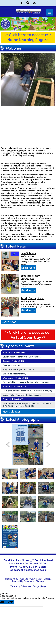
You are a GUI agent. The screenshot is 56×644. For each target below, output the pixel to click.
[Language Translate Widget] (29, 10)
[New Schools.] (10, 261)
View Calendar (11, 412)
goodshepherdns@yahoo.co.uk (28, 570)
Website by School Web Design (25, 586)
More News (9, 322)
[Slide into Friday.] (10, 284)
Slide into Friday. (31, 276)
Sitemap (40, 581)
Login (44, 586)
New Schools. (29, 253)
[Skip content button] (22, 4)
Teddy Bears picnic (32, 298)
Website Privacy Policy (31, 579)
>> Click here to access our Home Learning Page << (28, 37)
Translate (34, 13)
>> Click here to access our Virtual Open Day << (28, 335)
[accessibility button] (34, 4)
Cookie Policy (12, 579)
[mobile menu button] (50, 12)
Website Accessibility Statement (32, 580)
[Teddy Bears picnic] (10, 307)
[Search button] (28, 4)
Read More (28, 268)
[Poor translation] (10, 602)
